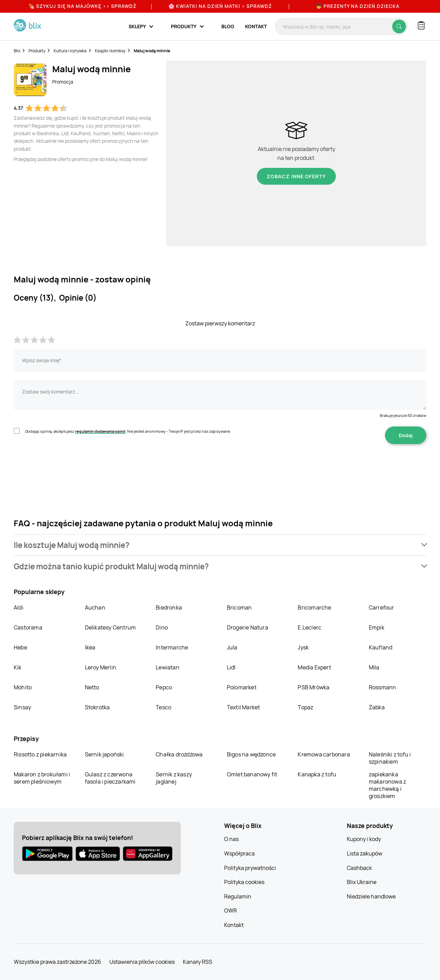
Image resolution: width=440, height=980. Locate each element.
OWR (230, 911)
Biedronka (169, 607)
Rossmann (383, 687)
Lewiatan (168, 667)
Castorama (28, 627)
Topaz (305, 707)
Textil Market (244, 707)
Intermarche (172, 647)
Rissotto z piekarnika (40, 754)
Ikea (90, 647)
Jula (232, 647)
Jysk (303, 647)
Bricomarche (314, 607)
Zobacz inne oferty (296, 176)
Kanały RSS (197, 962)
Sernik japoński (104, 754)
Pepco (164, 687)
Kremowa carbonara (324, 754)
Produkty (37, 51)
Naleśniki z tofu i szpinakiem (390, 758)
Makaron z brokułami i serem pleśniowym (42, 778)
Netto (92, 687)
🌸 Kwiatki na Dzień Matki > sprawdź (220, 6)
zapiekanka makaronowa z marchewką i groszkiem (387, 785)
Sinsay (22, 707)
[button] (220, 545)
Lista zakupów (365, 853)
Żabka (377, 707)
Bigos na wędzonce (251, 754)
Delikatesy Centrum (111, 627)
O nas (231, 839)
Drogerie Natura (247, 627)
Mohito (23, 687)
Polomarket (242, 687)
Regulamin (238, 896)
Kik (18, 667)
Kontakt (256, 26)
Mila (374, 667)
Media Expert (314, 667)
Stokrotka (97, 707)
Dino (162, 627)
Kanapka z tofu (317, 774)
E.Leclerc (310, 627)
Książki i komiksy (110, 51)
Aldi (19, 607)
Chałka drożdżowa (179, 754)
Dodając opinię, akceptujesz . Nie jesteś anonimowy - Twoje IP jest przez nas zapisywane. (128, 431)
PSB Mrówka (313, 687)
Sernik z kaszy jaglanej (174, 778)
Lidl (231, 667)
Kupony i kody (364, 839)
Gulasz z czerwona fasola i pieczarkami (110, 778)
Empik (377, 627)
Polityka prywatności (250, 868)
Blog (228, 26)
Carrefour (382, 607)
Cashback (359, 868)
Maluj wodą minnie (152, 51)
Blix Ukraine (362, 882)
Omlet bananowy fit (252, 774)
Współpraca (239, 853)
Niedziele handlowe (371, 896)
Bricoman (239, 607)
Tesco (163, 707)
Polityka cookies (244, 882)
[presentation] (66, 466)
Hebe (20, 647)
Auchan (95, 607)
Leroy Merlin (101, 667)
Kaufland (381, 647)
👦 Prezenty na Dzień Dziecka (358, 6)
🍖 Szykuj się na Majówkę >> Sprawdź (82, 6)
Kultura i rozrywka (70, 51)
